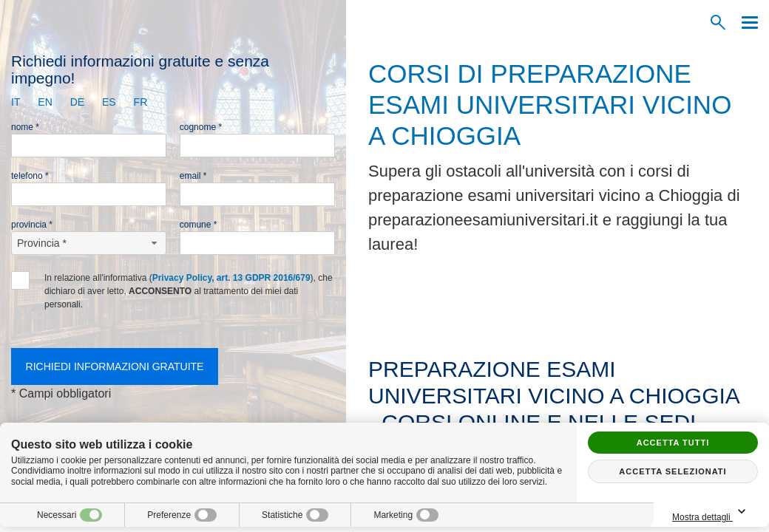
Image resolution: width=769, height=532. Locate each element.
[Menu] (746, 23)
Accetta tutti (673, 443)
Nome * (25, 127)
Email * (193, 176)
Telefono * (30, 176)
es (109, 102)
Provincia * (32, 225)
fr (141, 102)
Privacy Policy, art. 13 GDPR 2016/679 (231, 278)
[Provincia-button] (89, 243)
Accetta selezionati (673, 471)
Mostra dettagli (711, 512)
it (16, 102)
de (77, 102)
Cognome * (201, 127)
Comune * (199, 225)
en (45, 102)
